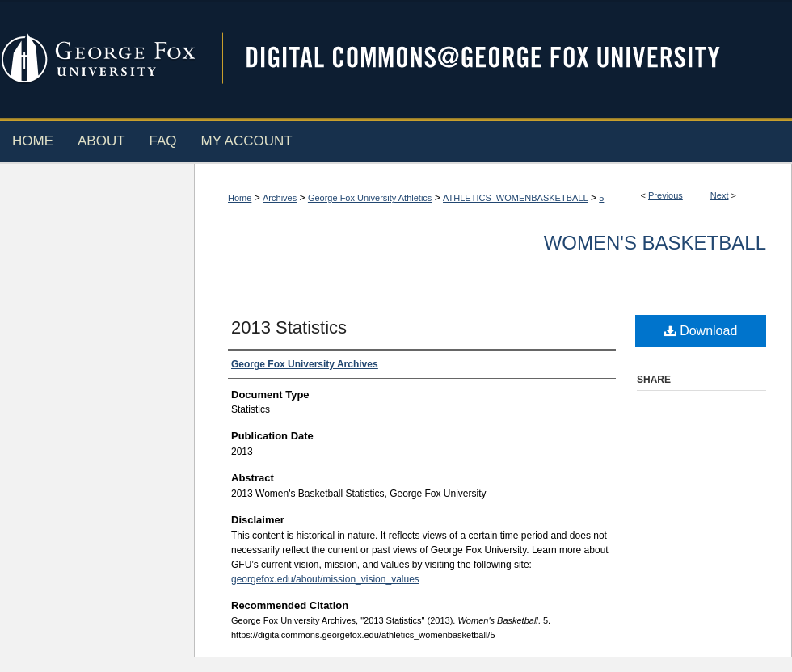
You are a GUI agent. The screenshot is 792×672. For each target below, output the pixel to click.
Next (720, 195)
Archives (280, 198)
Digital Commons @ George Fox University (497, 59)
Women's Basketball (655, 243)
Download (701, 331)
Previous (666, 195)
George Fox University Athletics (370, 198)
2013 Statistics (289, 328)
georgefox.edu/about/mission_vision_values (325, 579)
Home (240, 198)
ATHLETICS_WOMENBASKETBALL (516, 198)
